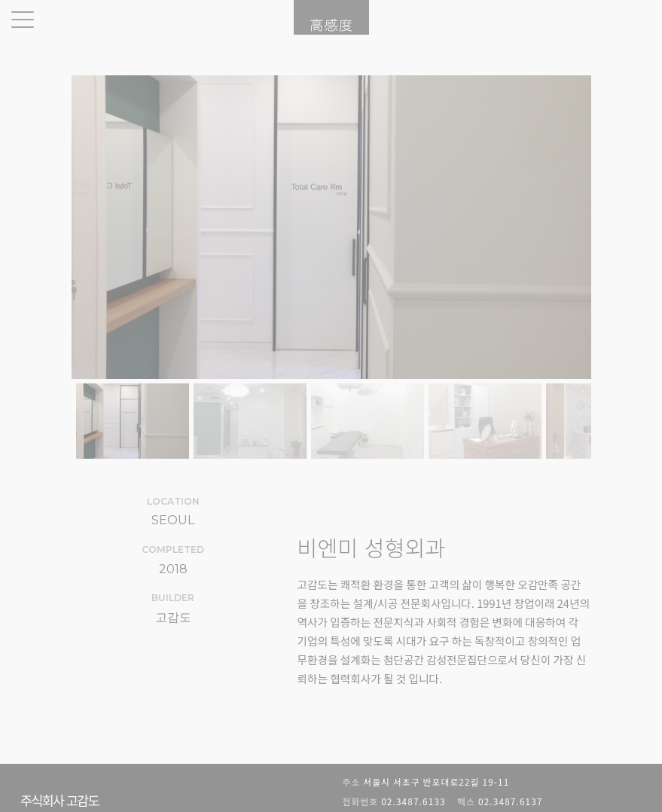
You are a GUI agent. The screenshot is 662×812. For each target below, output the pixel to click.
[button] (133, 421)
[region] (331, 269)
